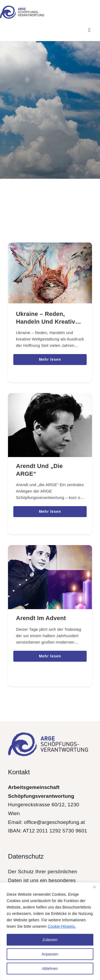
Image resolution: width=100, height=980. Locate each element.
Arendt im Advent (41, 618)
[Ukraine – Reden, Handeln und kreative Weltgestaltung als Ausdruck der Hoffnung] (50, 247)
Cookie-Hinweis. (62, 926)
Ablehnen (50, 969)
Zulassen (50, 940)
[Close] (94, 887)
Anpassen (50, 954)
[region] (50, 931)
